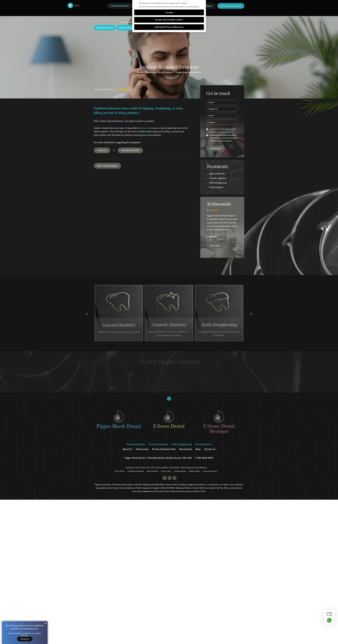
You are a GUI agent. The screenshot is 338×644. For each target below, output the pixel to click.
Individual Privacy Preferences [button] (169, 27)
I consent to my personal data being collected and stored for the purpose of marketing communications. (222, 138)
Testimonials (142, 449)
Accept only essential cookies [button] (169, 20)
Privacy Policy (229, 132)
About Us (127, 449)
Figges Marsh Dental (105, 28)
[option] (222, 225)
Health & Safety (194, 471)
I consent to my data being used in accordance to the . (221, 130)
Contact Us (102, 150)
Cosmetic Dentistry (218, 178)
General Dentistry (217, 174)
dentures (145, 128)
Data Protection (152, 471)
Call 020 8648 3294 (130, 150)
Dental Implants (166, 72)
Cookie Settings (180, 471)
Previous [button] (87, 371)
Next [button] (251, 371)
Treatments (151, 72)
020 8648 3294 (205, 458)
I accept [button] (169, 12)
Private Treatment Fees (164, 449)
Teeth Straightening (218, 183)
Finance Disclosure (210, 471)
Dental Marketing (200, 468)
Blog (198, 449)
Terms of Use (120, 471)
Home (140, 72)
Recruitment (186, 449)
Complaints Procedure (136, 471)
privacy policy (193, 7)
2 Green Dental (125, 28)
